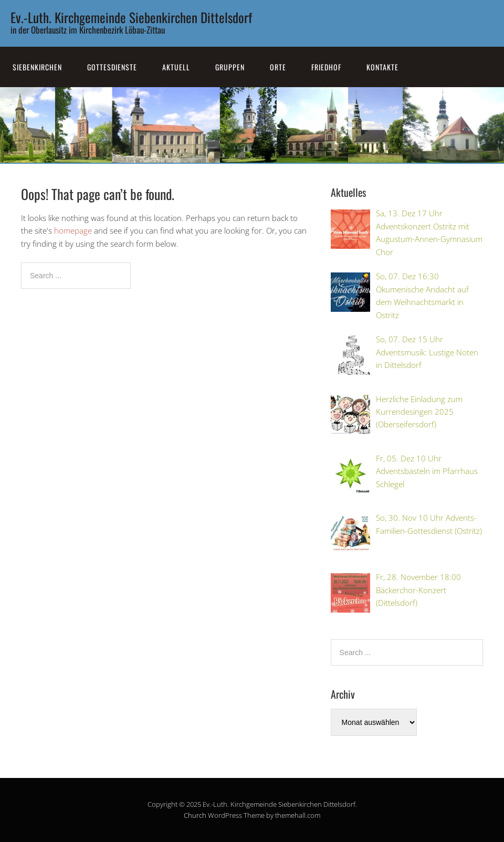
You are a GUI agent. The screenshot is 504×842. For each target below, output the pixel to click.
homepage (73, 230)
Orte (278, 67)
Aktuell (176, 67)
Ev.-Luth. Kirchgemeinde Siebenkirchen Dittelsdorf (131, 17)
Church (195, 815)
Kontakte (382, 67)
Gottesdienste (112, 67)
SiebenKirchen (37, 67)
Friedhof (326, 67)
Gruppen (230, 67)
